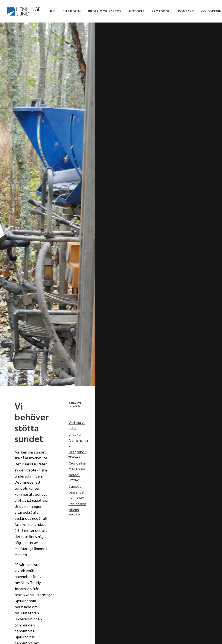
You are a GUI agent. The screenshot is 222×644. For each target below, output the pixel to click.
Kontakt (186, 11)
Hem (52, 11)
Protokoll (161, 11)
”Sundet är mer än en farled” (177, 437)
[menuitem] (52, 11)
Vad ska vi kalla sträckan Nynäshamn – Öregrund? (183, 423)
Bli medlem (72, 11)
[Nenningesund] (25, 11)
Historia (137, 11)
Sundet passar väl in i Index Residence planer (176, 451)
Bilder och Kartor (105, 11)
